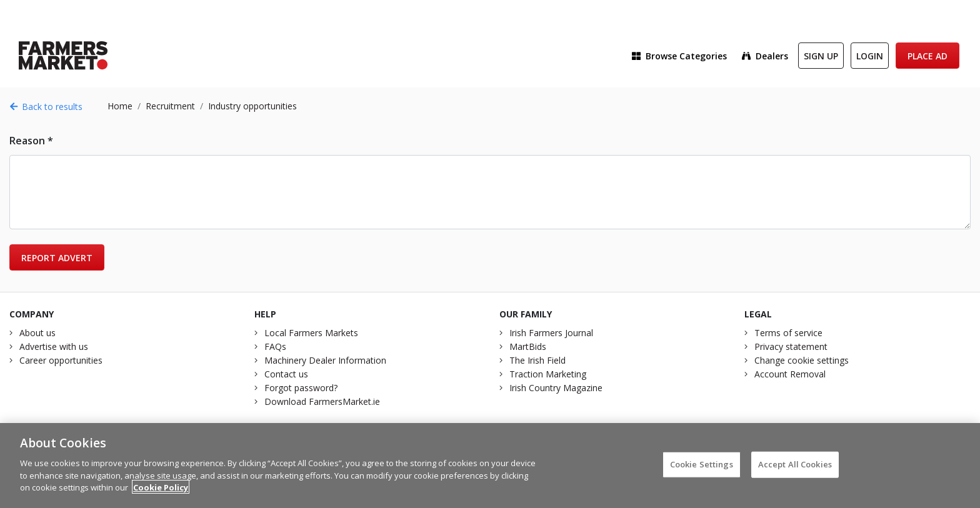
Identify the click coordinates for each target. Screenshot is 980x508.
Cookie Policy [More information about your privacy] (161, 493)
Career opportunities (61, 360)
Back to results (46, 107)
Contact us (286, 374)
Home (120, 106)
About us (37, 333)
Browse (679, 56)
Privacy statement (791, 346)
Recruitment (170, 106)
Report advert (57, 258)
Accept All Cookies (795, 470)
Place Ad (927, 56)
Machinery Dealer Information (325, 360)
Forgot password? (301, 388)
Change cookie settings (802, 360)
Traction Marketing (548, 374)
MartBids (528, 346)
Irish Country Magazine (556, 388)
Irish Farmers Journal (551, 333)
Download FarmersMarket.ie (322, 401)
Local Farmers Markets (311, 333)
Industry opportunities (252, 106)
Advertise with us (54, 346)
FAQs (275, 346)
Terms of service (788, 333)
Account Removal (790, 374)
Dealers (765, 56)
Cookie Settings (702, 470)
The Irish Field (537, 360)
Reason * (31, 141)
